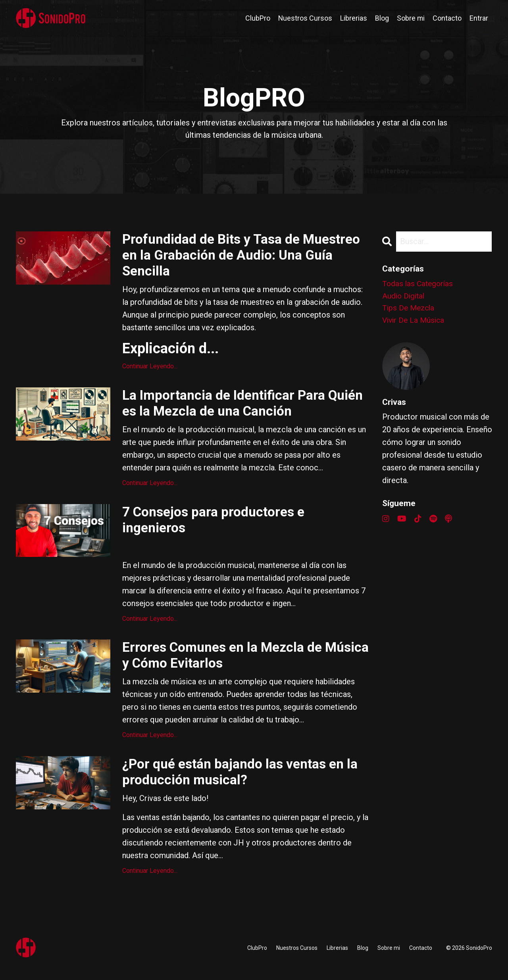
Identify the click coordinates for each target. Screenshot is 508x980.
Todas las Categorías (419, 285)
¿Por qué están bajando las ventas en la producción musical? (240, 785)
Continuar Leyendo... (150, 370)
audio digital (404, 297)
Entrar (479, 18)
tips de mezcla (410, 310)
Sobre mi (411, 18)
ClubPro (257, 18)
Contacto (447, 18)
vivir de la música (415, 323)
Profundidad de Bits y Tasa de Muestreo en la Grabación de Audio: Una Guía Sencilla (236, 257)
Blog (382, 18)
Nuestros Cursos (305, 18)
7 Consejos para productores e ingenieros (219, 527)
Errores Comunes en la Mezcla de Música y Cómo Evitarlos (228, 665)
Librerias (353, 18)
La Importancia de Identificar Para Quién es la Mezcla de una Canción (233, 408)
